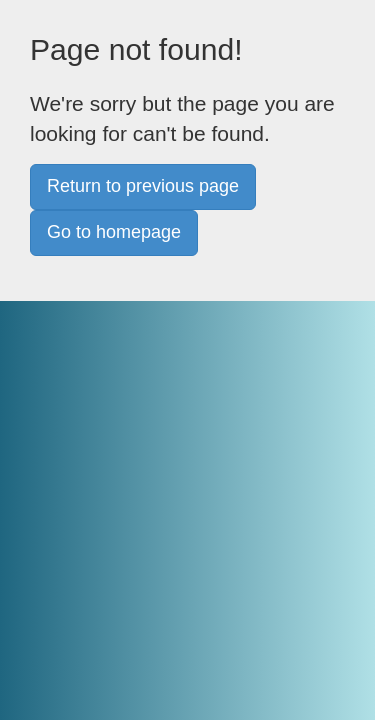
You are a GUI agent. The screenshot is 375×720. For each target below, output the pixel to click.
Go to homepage (114, 232)
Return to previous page (143, 186)
